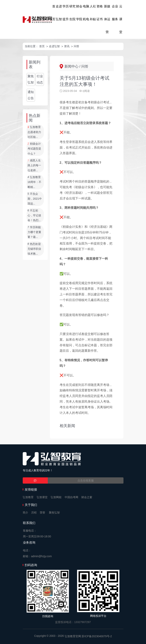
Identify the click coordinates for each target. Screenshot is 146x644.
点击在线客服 (86, 480)
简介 (25, 513)
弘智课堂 (42, 497)
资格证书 (100, 13)
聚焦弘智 (31, 79)
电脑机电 (86, 13)
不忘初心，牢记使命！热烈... (34, 215)
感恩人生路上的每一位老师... (34, 165)
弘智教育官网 (73, 636)
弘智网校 (56, 497)
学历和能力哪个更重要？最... (34, 232)
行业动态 (40, 79)
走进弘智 (59, 13)
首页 (54, 13)
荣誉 (43, 513)
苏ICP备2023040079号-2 (97, 636)
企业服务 (115, 13)
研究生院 (72, 13)
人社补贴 (93, 13)
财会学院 (79, 13)
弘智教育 (28, 497)
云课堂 (121, 19)
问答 (76, 46)
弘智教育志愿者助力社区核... (34, 132)
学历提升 (66, 13)
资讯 (67, 46)
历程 (34, 513)
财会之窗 (87, 497)
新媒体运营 (107, 19)
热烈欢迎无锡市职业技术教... (34, 249)
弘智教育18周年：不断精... (35, 182)
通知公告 (31, 95)
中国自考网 (71, 497)
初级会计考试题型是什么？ (34, 149)
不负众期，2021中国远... (35, 199)
